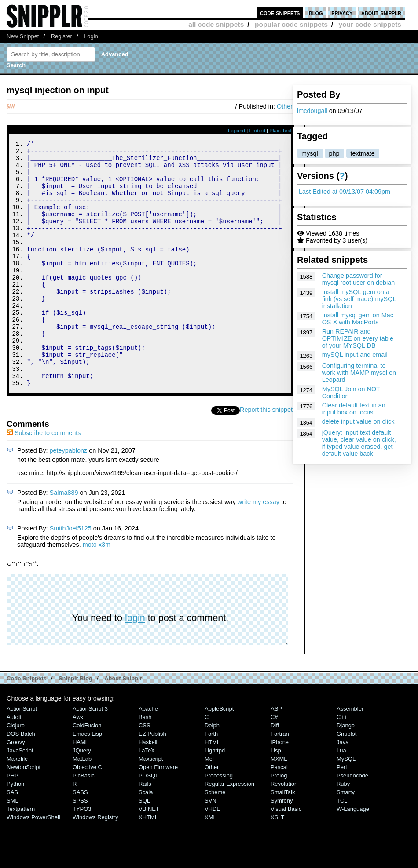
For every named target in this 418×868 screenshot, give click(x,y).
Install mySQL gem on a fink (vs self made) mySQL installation (359, 299)
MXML (279, 805)
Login (91, 36)
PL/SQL (148, 822)
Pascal (279, 813)
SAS (12, 838)
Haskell (148, 788)
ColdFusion (87, 772)
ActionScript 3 (90, 755)
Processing (219, 822)
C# (274, 763)
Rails (145, 830)
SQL (144, 847)
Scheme (215, 838)
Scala (146, 838)
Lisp (276, 797)
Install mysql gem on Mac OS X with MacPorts (358, 319)
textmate (363, 153)
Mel (209, 805)
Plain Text (280, 131)
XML (211, 863)
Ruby (343, 830)
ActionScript (22, 755)
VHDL (212, 855)
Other (285, 106)
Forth (211, 780)
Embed (257, 131)
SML (13, 847)
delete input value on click (358, 421)
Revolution (284, 830)
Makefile (17, 805)
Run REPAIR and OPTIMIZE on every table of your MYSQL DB (358, 338)
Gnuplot (346, 780)
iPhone (280, 788)
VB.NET (149, 855)
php (334, 153)
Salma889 (64, 539)
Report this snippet (266, 456)
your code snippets (370, 24)
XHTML (148, 863)
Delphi (213, 772)
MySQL (346, 805)
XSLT (277, 863)
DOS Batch (21, 780)
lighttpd (215, 797)
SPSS (80, 847)
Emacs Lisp (87, 780)
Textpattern (21, 855)
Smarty (346, 838)
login (135, 664)
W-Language (353, 855)
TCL (342, 847)
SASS (80, 838)
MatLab (82, 805)
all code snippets (216, 24)
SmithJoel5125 (71, 574)
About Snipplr (123, 725)
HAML (81, 788)
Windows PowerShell (33, 863)
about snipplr (381, 13)
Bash (145, 763)
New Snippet (23, 36)
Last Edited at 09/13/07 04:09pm (345, 192)
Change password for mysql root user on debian (359, 279)
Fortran (280, 780)
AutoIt (14, 763)
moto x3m (97, 591)
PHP (13, 822)
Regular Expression (229, 830)
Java (343, 788)
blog (316, 13)
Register (62, 36)
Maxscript (151, 805)
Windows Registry (95, 863)
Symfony (282, 847)
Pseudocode (352, 822)
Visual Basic (286, 855)
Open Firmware (158, 813)
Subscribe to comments (44, 479)
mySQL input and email (355, 355)
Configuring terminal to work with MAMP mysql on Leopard (359, 373)
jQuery (82, 797)
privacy (342, 13)
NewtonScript (24, 813)
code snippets (280, 13)
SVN (211, 847)
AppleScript (219, 755)
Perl (342, 813)
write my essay (258, 548)
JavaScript (20, 797)
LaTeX (147, 797)
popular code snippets (291, 24)
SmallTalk (283, 838)
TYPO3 (82, 855)
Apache (148, 755)
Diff (275, 772)
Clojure (16, 772)
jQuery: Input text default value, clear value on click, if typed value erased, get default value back (359, 443)
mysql (310, 153)
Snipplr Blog (75, 725)
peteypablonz (69, 497)
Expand (236, 131)
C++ (342, 763)
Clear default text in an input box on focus (354, 409)
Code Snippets (27, 725)
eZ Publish (152, 780)
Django (346, 772)
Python (15, 830)
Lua (341, 797)
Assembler (350, 755)
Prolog (279, 822)
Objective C (87, 813)
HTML (212, 788)
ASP (276, 755)
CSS (145, 772)
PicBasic (84, 822)
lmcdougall (312, 111)
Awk (78, 763)
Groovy (16, 788)
